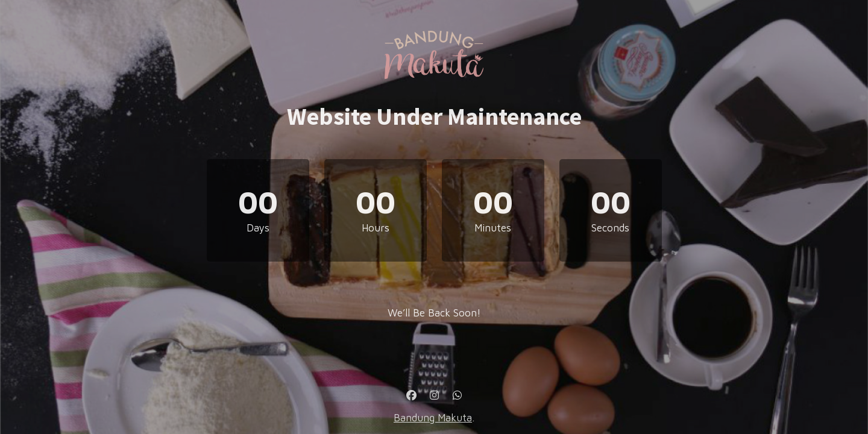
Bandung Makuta (433, 418)
